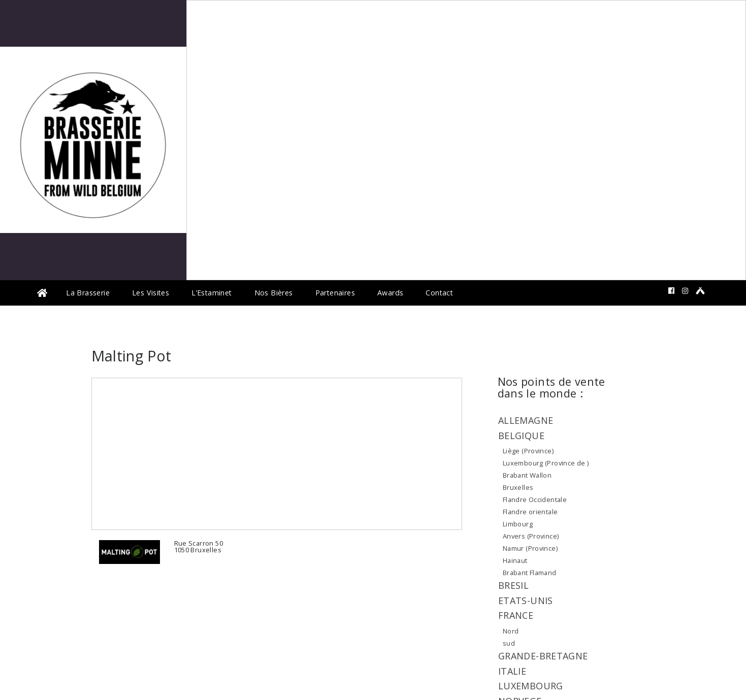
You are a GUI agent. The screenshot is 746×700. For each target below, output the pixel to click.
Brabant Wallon (527, 475)
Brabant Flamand (530, 573)
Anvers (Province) (531, 536)
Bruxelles (518, 487)
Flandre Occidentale (535, 499)
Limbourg (518, 524)
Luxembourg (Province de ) (546, 463)
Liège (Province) (528, 451)
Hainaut (515, 560)
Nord (511, 631)
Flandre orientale (530, 512)
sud (509, 643)
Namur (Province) (530, 548)
